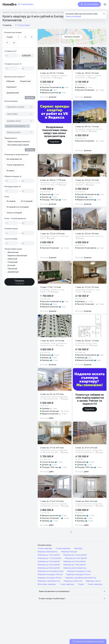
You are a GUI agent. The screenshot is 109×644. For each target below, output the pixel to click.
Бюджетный (25, 81)
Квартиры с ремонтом (73, 581)
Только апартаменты (15, 165)
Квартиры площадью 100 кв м (50, 574)
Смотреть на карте (72, 37)
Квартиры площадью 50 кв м (50, 578)
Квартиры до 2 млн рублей (76, 558)
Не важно (10, 171)
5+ (14, 43)
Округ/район (19, 114)
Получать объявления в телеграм (88, 641)
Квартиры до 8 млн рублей (49, 568)
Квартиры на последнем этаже (51, 571)
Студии (81, 584)
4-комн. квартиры (45, 548)
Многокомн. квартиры (47, 584)
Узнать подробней (73, 16)
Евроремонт (12, 87)
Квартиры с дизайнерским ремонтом (81, 578)
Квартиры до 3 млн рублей (49, 561)
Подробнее (55, 142)
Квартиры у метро (93, 581)
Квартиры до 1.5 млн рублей (49, 558)
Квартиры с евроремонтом (49, 581)
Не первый (11, 201)
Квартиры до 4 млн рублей (74, 561)
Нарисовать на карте (19, 107)
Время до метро (19, 132)
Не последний (27, 201)
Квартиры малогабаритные (75, 568)
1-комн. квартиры (67, 584)
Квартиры (78, 548)
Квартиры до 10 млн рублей (75, 555)
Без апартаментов (14, 159)
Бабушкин (11, 81)
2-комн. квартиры (63, 548)
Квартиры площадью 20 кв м (78, 574)
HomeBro (10, 4)
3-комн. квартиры (95, 584)
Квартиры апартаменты (48, 552)
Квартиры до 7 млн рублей (74, 565)
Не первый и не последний (18, 207)
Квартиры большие (69, 552)
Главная (6, 12)
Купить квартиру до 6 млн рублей (37, 12)
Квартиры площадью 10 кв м (79, 571)
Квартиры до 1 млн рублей (49, 555)
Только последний (14, 213)
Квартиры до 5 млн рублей (49, 565)
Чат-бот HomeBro (89, 4)
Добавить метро (19, 121)
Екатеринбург (16, 12)
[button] (72, 591)
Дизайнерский (13, 93)
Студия (10, 37)
